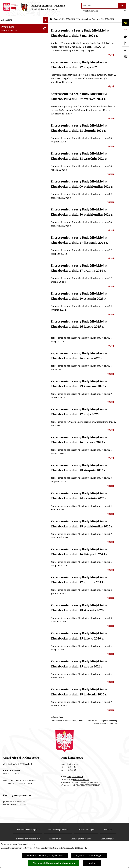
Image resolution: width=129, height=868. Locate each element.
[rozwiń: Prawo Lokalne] (46, 195)
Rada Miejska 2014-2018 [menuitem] (14, 148)
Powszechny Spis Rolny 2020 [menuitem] (16, 405)
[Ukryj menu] (46, 20)
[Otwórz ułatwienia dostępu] (126, 23)
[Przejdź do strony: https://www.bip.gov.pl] (126, 29)
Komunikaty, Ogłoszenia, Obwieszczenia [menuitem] (21, 290)
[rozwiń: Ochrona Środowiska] (46, 302)
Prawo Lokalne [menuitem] (9, 195)
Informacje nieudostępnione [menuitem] (16, 180)
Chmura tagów (107, 839)
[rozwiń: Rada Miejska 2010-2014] (46, 154)
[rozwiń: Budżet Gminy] (46, 201)
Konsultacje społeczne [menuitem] (12, 387)
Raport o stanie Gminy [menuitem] (13, 206)
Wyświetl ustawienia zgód (89, 856)
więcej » (112, 55)
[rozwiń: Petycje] (46, 273)
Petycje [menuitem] (5, 273)
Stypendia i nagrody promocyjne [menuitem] (18, 431)
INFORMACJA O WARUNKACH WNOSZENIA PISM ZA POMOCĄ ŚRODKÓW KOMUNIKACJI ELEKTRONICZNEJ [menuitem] (18, 457)
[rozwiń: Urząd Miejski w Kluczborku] (46, 160)
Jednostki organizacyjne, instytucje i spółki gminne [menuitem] (19, 167)
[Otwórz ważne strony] (126, 43)
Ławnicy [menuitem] (5, 328)
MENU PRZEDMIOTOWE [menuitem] (14, 174)
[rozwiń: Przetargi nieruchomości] (46, 218)
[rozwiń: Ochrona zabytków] (46, 229)
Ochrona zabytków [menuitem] (11, 229)
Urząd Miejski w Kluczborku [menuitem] (15, 160)
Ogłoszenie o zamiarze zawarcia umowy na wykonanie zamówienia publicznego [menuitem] (21, 266)
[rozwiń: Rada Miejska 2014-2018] (46, 148)
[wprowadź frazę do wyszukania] (100, 6)
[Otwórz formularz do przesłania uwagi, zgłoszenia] (126, 50)
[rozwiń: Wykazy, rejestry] (46, 316)
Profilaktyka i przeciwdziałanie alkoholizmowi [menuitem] (17, 379)
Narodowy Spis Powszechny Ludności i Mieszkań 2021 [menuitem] (21, 418)
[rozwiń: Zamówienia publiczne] (46, 235)
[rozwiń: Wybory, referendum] (46, 322)
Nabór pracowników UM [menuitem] (13, 350)
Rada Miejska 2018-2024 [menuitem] (14, 143)
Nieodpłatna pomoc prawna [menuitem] (15, 345)
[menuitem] (24, 39)
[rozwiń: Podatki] (46, 212)
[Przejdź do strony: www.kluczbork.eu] (126, 36)
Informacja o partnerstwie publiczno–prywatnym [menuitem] (20, 370)
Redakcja (108, 830)
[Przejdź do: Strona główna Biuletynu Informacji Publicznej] (51, 19)
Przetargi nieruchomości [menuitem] (13, 217)
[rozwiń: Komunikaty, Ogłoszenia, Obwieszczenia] (46, 290)
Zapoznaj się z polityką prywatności (45, 856)
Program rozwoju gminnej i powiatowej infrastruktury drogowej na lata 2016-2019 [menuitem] (21, 360)
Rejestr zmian (55, 839)
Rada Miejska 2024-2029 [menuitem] (14, 31)
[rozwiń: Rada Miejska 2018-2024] (46, 143)
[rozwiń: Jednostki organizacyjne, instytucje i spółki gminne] (46, 165)
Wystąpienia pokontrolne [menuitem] (14, 333)
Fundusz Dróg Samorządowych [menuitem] (17, 411)
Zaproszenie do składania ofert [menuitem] (17, 258)
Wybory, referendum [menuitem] (11, 322)
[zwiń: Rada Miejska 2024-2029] (46, 31)
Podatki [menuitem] (5, 212)
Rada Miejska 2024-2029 (64, 19)
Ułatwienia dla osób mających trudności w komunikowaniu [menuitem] (21, 309)
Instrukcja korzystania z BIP (28, 839)
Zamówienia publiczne (58, 830)
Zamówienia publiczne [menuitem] (13, 235)
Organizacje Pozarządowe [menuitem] (14, 279)
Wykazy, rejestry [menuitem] (9, 316)
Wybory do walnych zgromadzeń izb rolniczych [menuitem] (19, 438)
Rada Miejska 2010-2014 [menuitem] (14, 154)
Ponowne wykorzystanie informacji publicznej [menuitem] (19, 187)
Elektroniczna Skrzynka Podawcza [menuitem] (18, 296)
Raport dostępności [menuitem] (11, 425)
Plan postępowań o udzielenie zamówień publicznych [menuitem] (22, 251)
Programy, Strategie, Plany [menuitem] (14, 285)
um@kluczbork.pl (75, 777)
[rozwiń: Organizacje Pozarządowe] (46, 279)
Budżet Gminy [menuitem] (8, 200)
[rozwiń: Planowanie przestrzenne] (46, 223)
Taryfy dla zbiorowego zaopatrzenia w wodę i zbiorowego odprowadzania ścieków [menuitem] (20, 396)
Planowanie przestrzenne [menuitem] (14, 223)
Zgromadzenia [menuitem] (8, 339)
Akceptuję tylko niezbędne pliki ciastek (54, 863)
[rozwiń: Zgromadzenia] (46, 339)
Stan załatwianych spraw (28, 830)
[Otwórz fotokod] (126, 57)
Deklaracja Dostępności (81, 839)
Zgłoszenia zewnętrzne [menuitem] (13, 446)
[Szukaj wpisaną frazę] (122, 6)
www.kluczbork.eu (81, 780)
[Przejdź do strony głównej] (34, 7)
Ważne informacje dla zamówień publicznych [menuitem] (18, 242)
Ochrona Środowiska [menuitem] (12, 302)
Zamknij (92, 863)
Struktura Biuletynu (86, 830)
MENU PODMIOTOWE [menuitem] (12, 25)
